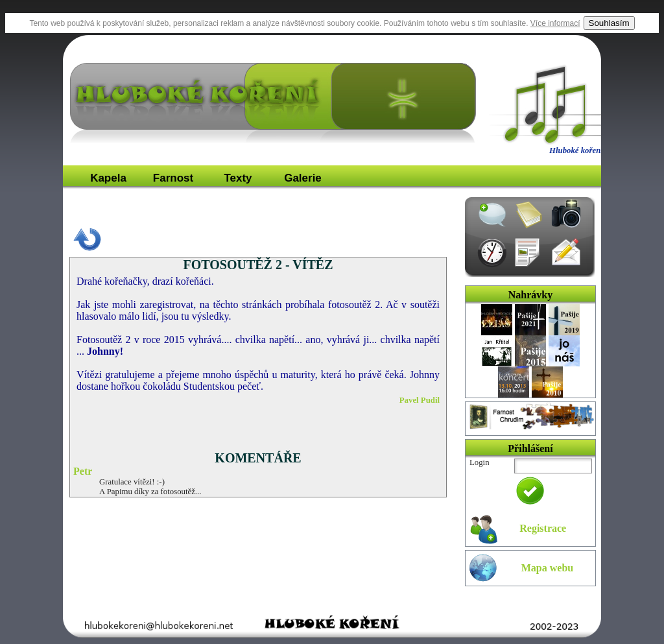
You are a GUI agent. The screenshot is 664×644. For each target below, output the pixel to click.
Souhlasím (609, 23)
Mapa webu (547, 568)
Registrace (543, 528)
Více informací (555, 23)
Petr (83, 471)
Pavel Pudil (420, 400)
